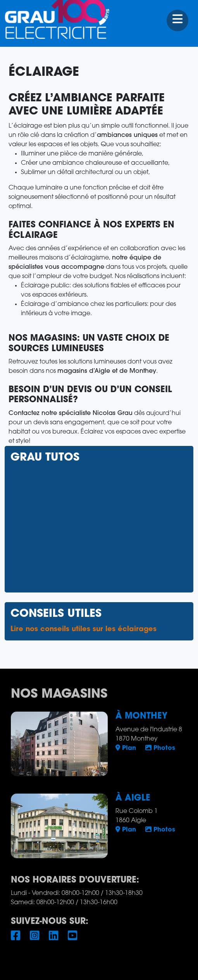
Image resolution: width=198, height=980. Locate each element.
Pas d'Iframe (99, 526)
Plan (126, 748)
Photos (160, 748)
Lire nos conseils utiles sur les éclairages (84, 629)
